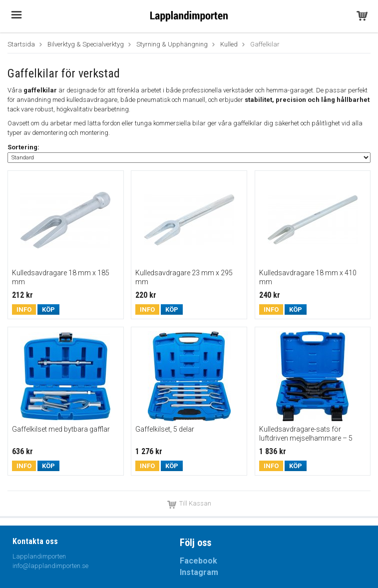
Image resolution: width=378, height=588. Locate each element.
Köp (48, 309)
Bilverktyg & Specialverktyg (86, 44)
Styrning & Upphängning (172, 44)
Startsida (21, 44)
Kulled (229, 44)
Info (24, 309)
